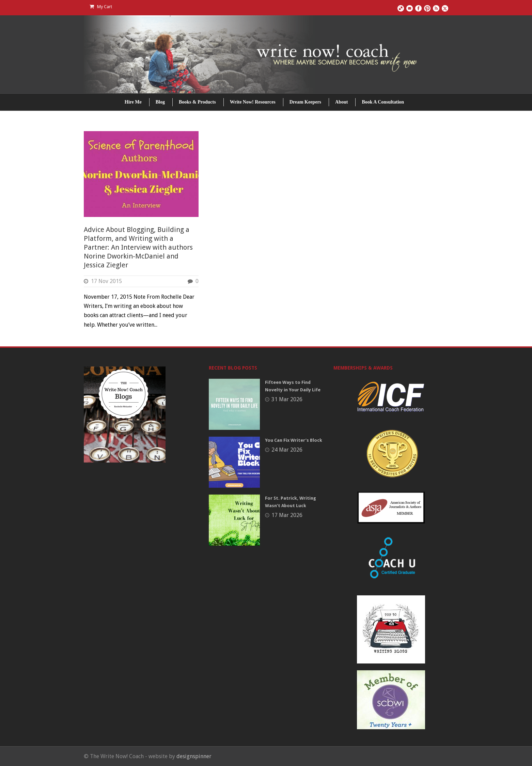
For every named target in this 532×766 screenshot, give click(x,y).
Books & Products (197, 102)
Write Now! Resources (253, 102)
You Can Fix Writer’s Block (294, 440)
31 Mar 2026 (287, 399)
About (341, 102)
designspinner (194, 756)
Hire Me (133, 102)
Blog (160, 102)
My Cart (101, 7)
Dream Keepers (305, 102)
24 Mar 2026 (287, 450)
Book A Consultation (383, 102)
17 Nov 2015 (106, 281)
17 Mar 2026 (287, 515)
